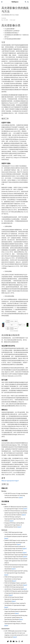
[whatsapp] (19, 641)
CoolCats (4, 18)
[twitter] (8, 641)
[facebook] (11, 641)
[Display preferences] (28, 2)
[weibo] (22, 641)
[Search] (26, 2)
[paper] (21, 498)
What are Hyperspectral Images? (10, 481)
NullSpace (15, 2)
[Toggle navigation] (2, 2)
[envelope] (14, 641)
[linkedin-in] (16, 641)
